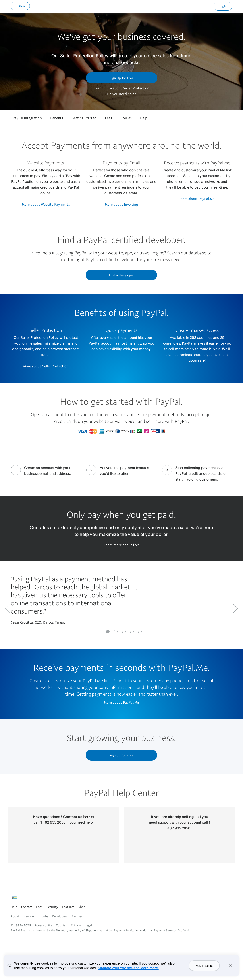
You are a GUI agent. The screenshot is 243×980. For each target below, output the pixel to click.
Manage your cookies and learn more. (128, 968)
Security (52, 907)
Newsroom (31, 916)
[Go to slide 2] (124, 632)
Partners (78, 916)
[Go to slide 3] (132, 632)
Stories (126, 118)
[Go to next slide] (233, 608)
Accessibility (43, 925)
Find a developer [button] (121, 275)
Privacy (76, 925)
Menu (22, 6)
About (15, 916)
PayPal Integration (27, 118)
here (87, 817)
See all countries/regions (14, 899)
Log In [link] (223, 6)
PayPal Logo (122, 6)
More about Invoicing (121, 204)
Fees (108, 118)
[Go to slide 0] (108, 632)
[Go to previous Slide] (10, 608)
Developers (60, 916)
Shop (82, 907)
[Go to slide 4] (140, 632)
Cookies (61, 925)
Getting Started (84, 118)
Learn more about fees (122, 545)
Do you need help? (121, 94)
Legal (88, 925)
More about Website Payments (46, 204)
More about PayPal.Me (197, 199)
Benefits (57, 118)
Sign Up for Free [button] (122, 78)
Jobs (45, 916)
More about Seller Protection (46, 366)
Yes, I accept (204, 966)
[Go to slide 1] (116, 632)
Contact (27, 907)
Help (144, 118)
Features (68, 907)
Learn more (103, 88)
